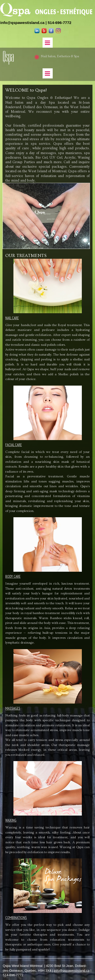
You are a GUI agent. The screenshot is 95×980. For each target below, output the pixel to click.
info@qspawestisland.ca (22, 23)
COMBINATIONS (16, 918)
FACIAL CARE (14, 445)
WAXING (11, 820)
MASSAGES (13, 708)
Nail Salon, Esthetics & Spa (59, 56)
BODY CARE (13, 576)
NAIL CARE (12, 318)
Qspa (8, 57)
